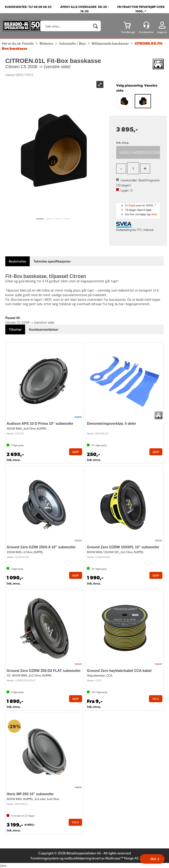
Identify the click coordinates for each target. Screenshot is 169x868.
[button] (152, 859)
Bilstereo (46, 43)
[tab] (17, 261)
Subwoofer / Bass (72, 43)
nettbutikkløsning (78, 858)
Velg (156, 699)
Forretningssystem (45, 858)
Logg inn (162, 32)
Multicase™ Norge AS (122, 858)
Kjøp (138, 152)
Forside (28, 43)
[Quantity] (133, 168)
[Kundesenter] (146, 25)
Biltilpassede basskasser (110, 43)
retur (154, 214)
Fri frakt (130, 205)
